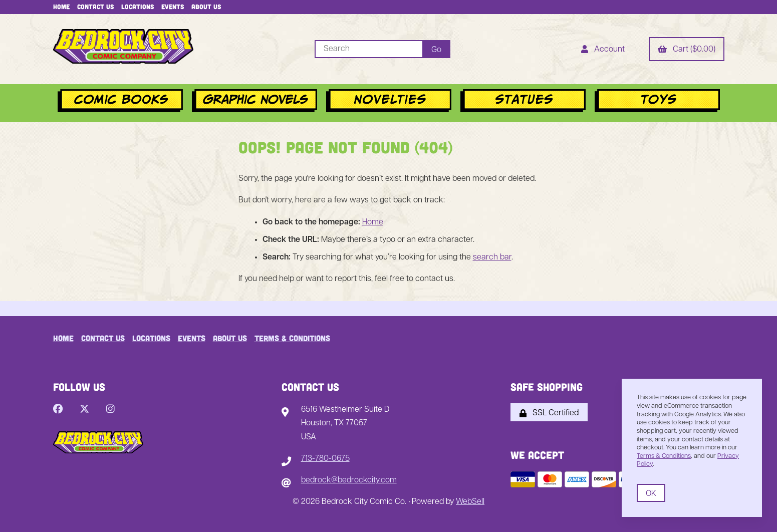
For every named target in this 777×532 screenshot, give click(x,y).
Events (173, 7)
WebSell (470, 502)
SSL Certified (549, 413)
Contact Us (95, 7)
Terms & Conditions (292, 338)
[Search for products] (368, 49)
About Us (206, 7)
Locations (138, 7)
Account (603, 50)
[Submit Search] (436, 49)
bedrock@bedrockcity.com (349, 480)
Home (61, 7)
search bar (492, 257)
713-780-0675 (325, 459)
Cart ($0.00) (687, 50)
